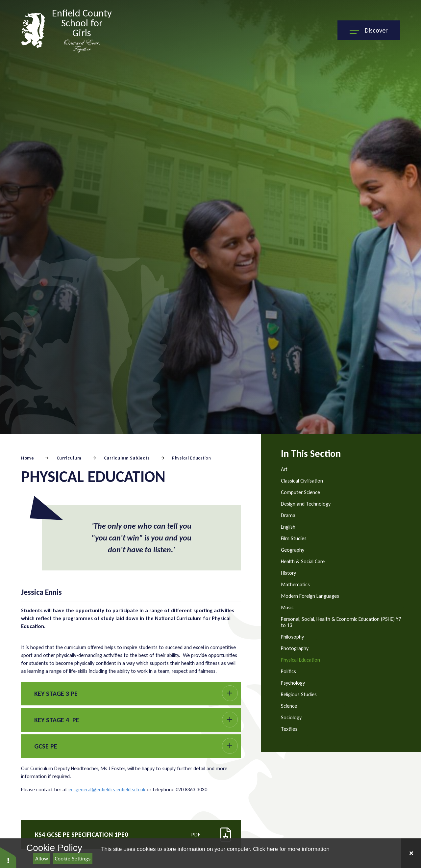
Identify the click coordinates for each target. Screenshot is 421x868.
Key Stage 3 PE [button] (56, 694)
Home (28, 458)
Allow (42, 859)
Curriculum (69, 458)
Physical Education (192, 458)
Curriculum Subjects (127, 458)
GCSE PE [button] (46, 746)
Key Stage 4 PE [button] (57, 720)
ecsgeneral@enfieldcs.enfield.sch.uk (107, 789)
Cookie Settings (73, 859)
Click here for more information (291, 849)
